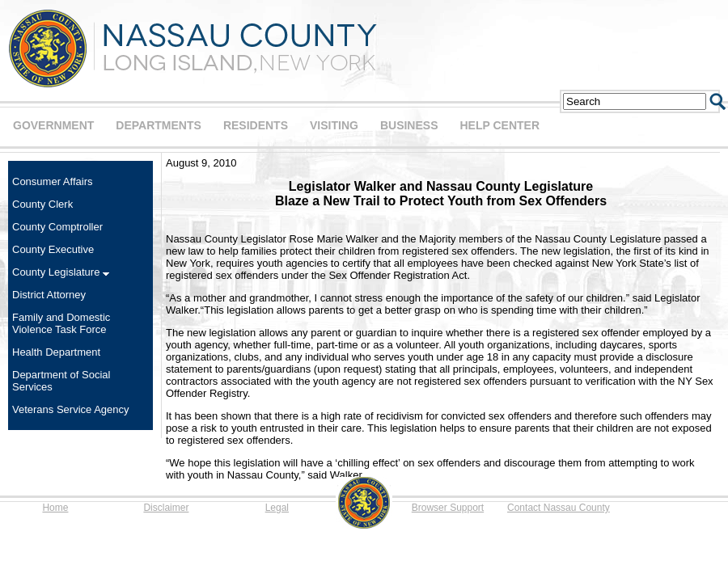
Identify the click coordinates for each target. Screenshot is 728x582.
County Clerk (42, 204)
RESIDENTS (256, 125)
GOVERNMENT (53, 125)
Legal (277, 508)
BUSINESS (409, 125)
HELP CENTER (499, 125)
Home (55, 508)
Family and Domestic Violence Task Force (61, 323)
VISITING (334, 125)
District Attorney (49, 295)
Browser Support (448, 508)
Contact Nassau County (559, 508)
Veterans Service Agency (71, 409)
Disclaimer (166, 508)
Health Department (56, 352)
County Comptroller (57, 227)
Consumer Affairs (52, 181)
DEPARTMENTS (159, 125)
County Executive (53, 249)
